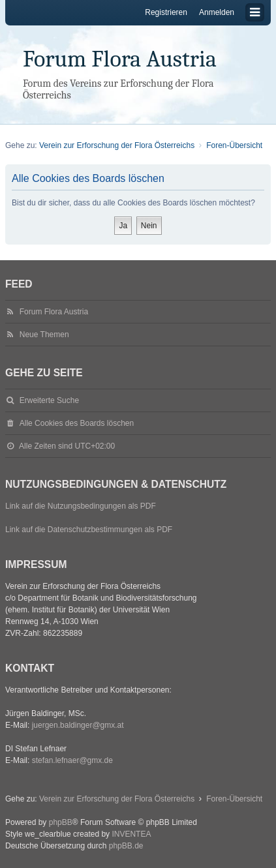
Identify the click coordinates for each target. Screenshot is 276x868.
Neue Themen (44, 335)
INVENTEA (131, 834)
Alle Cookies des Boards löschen (77, 423)
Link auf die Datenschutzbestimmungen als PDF (89, 530)
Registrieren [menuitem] (166, 12)
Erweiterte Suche (49, 400)
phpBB (61, 822)
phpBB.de (126, 846)
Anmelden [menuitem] (217, 12)
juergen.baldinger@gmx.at (78, 725)
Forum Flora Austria (120, 59)
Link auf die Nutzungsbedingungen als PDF (81, 506)
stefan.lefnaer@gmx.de (72, 760)
